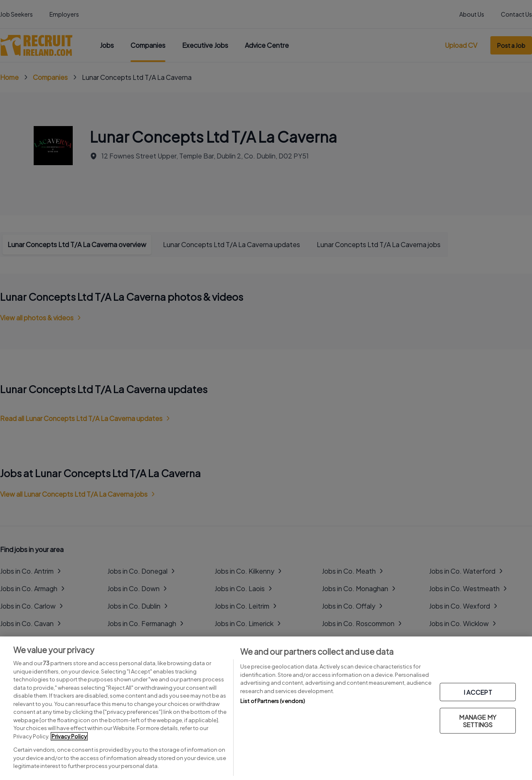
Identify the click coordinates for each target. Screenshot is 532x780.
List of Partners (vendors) (273, 701)
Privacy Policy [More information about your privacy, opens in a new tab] (69, 736)
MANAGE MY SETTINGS (478, 720)
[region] (266, 708)
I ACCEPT (478, 692)
